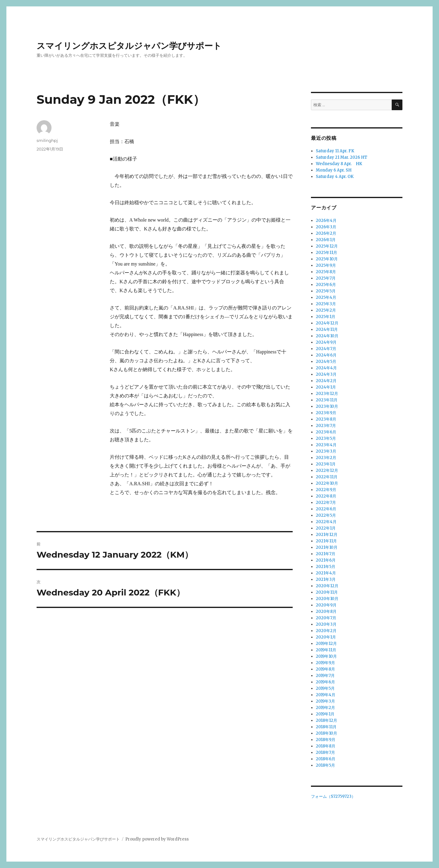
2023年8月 (326, 419)
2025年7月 (326, 278)
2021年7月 (326, 554)
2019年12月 (326, 644)
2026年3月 (326, 227)
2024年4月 (326, 368)
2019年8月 (325, 669)
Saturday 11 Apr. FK (335, 151)
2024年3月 (326, 374)
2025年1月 (326, 317)
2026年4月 (326, 221)
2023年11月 (327, 400)
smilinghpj (47, 140)
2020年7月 (326, 618)
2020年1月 (326, 637)
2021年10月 (327, 547)
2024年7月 (326, 349)
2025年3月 (326, 304)
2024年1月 (326, 387)
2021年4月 (326, 573)
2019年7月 (325, 676)
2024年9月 (326, 342)
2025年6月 (326, 285)
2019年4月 (326, 695)
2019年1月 (325, 714)
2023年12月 (327, 394)
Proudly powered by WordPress (157, 839)
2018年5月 (325, 765)
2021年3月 (326, 579)
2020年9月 (326, 605)
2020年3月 (326, 624)
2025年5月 (326, 291)
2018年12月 (327, 720)
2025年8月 (326, 272)
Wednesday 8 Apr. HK (339, 164)
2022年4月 (326, 522)
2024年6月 (326, 355)
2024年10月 (327, 336)
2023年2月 (326, 458)
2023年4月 (326, 445)
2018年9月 (326, 740)
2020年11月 (327, 592)
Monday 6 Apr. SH (334, 170)
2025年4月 (326, 297)
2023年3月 (326, 451)
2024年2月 (326, 381)
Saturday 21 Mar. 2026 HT (342, 157)
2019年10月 (326, 656)
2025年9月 (326, 265)
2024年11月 (327, 329)
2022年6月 (326, 509)
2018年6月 (326, 759)
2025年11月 (327, 253)
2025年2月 (326, 310)
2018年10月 (327, 733)
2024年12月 (327, 323)
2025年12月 (327, 246)
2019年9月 (325, 663)
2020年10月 (327, 599)
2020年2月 (326, 631)
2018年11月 (326, 727)
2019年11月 (326, 650)
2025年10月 (327, 259)
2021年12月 (327, 535)
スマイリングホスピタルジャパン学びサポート (129, 46)
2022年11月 (327, 477)
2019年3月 (325, 701)
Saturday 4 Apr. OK (335, 177)
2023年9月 (326, 413)
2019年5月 (325, 688)
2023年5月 (326, 438)
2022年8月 (326, 496)
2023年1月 (326, 464)
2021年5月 (326, 567)
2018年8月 (326, 746)
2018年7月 (325, 752)
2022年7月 (326, 503)
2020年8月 (326, 611)
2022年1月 (326, 528)
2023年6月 (326, 432)
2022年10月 (327, 483)
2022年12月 (327, 470)
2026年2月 (326, 233)
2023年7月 (326, 426)
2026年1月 (326, 240)
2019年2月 (325, 708)
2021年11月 (326, 541)
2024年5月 (326, 362)
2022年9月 (326, 490)
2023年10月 (327, 406)
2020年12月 (327, 586)
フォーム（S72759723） (333, 796)
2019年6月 (325, 682)
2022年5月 (326, 515)
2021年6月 (326, 560)
